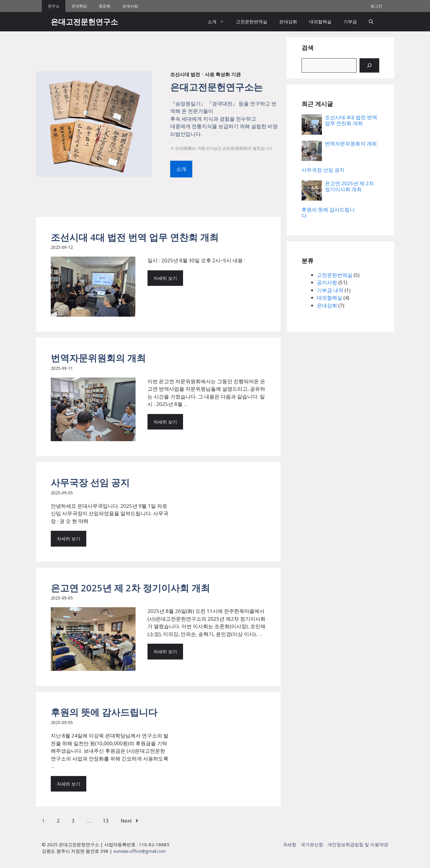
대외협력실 (320, 22)
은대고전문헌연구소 (84, 22)
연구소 (54, 6)
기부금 (350, 22)
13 (106, 821)
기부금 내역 (330, 290)
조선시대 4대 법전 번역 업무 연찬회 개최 (135, 237)
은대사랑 (130, 6)
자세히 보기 (165, 278)
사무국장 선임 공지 (90, 482)
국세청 (290, 844)
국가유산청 (312, 844)
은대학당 (79, 6)
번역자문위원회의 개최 (98, 358)
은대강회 (288, 22)
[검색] (369, 65)
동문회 (105, 6)
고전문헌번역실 (252, 22)
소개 (219, 22)
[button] (371, 22)
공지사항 (327, 282)
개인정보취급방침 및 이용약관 (358, 844)
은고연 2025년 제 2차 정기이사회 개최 (130, 588)
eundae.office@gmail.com (140, 851)
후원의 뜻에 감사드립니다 (104, 712)
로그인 (376, 6)
